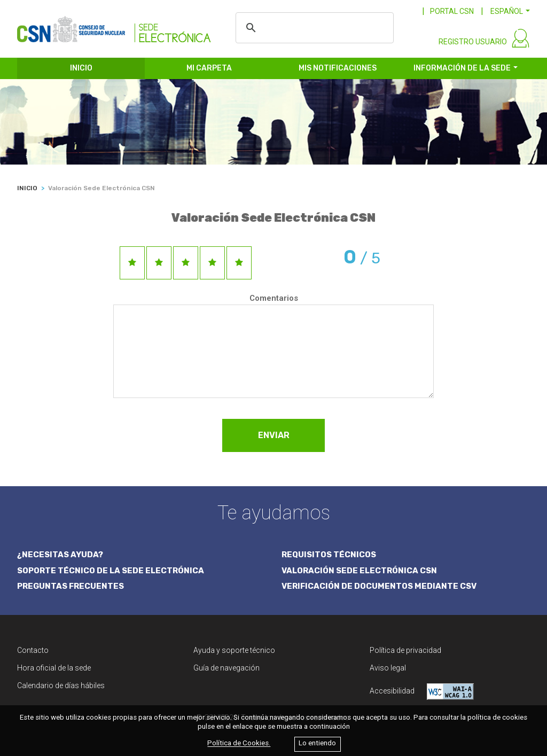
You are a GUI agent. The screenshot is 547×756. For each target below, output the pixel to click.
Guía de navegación (226, 668)
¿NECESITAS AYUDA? (60, 555)
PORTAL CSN (452, 11)
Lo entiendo (317, 743)
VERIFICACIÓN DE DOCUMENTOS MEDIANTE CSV (379, 586)
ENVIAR (274, 435)
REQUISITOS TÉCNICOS (329, 555)
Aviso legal (388, 668)
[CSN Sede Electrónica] (114, 25)
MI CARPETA (209, 68)
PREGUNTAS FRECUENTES (71, 586)
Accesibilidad (422, 692)
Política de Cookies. (239, 743)
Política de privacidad (405, 650)
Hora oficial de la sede (54, 668)
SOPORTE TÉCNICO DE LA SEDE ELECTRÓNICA (111, 571)
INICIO (81, 68)
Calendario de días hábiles (61, 685)
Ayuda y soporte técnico (234, 650)
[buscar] (319, 28)
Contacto (33, 650)
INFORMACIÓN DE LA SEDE (462, 68)
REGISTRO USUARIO (473, 42)
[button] (510, 11)
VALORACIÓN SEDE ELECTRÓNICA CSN (359, 571)
